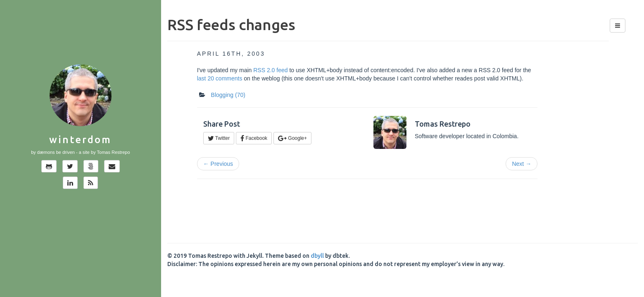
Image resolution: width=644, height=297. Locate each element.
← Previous (218, 164)
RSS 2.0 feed (270, 70)
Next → (522, 164)
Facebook (254, 138)
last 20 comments (220, 78)
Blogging (228, 95)
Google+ (292, 138)
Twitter (219, 138)
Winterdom (80, 140)
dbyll (317, 256)
